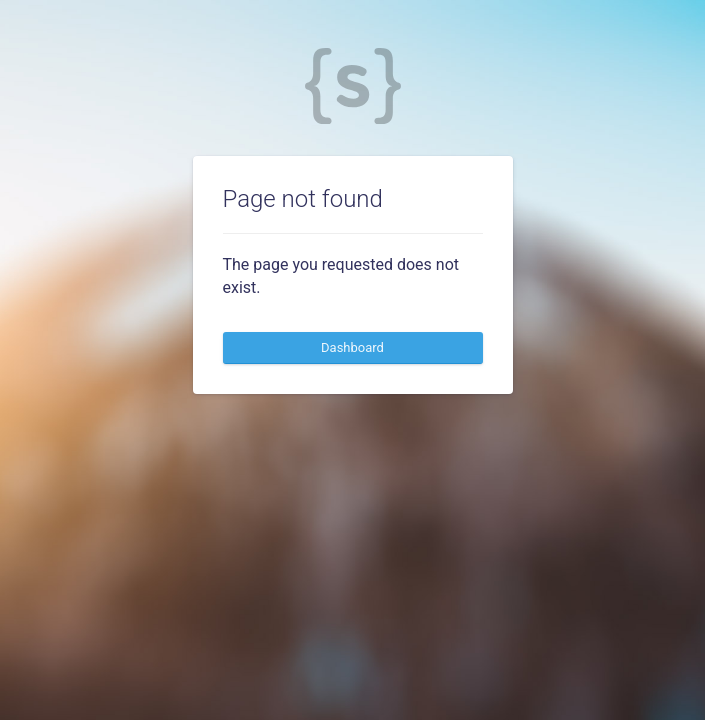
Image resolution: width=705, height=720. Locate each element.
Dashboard (352, 347)
